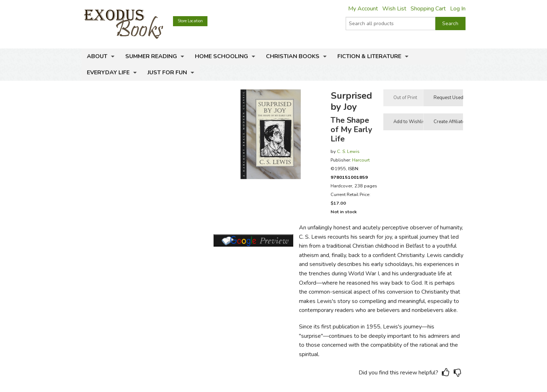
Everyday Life (108, 73)
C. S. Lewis (348, 151)
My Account (363, 9)
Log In (458, 9)
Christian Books (293, 56)
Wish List (394, 9)
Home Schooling (221, 56)
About (97, 56)
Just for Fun (167, 73)
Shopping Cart (428, 9)
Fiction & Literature (369, 56)
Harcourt (361, 160)
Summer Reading (151, 56)
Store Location (190, 21)
